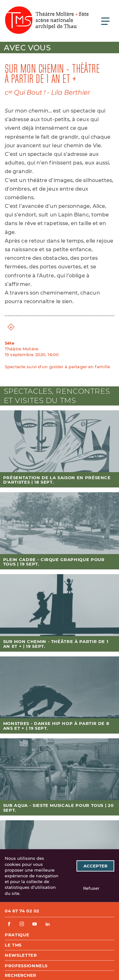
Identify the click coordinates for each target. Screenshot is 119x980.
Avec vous (27, 48)
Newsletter (21, 955)
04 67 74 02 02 (22, 911)
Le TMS (13, 945)
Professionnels (26, 966)
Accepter (96, 866)
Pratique (17, 935)
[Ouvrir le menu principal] (105, 21)
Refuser (91, 888)
